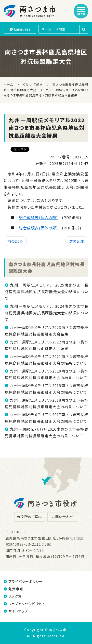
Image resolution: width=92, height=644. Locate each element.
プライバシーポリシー (23, 581)
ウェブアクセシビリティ (24, 604)
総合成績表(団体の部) (38, 228)
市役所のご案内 (29, 517)
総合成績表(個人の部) (38, 217)
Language (20, 29)
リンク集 (13, 596)
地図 (79, 538)
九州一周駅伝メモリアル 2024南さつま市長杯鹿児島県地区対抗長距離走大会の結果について (47, 313)
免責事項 (13, 589)
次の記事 (77, 241)
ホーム (8, 84)
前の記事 (15, 241)
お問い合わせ (63, 517)
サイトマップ (16, 611)
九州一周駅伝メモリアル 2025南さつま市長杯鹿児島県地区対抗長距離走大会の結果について (47, 292)
